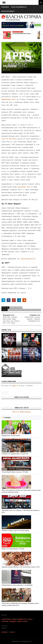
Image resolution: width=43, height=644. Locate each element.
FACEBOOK (5, 632)
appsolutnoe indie (24, 187)
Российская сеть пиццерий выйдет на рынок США (15, 454)
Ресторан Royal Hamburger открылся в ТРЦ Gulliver (15, 472)
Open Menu (4, 2)
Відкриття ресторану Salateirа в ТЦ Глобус (13, 549)
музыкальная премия (21, 310)
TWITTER (12, 632)
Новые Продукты (35, 310)
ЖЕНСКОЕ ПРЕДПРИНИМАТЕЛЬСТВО (19, 7)
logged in (15, 386)
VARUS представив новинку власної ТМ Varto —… (22, 34)
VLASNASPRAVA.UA (5, 7)
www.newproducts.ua (28, 259)
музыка (11, 310)
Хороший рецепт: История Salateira (11, 436)
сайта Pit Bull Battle (9, 139)
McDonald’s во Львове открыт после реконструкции (15, 531)
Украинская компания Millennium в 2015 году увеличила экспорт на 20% (21, 567)
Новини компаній (18, 32)
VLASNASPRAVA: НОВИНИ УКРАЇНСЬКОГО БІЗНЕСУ (17, 619)
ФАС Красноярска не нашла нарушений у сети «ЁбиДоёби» (17, 585)
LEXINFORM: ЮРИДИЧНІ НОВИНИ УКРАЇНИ (15, 622)
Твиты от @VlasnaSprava (21, 412)
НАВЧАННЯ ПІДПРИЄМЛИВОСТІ (8, 11)
